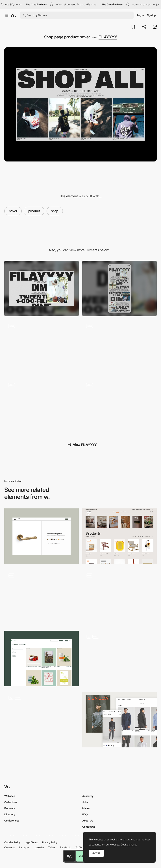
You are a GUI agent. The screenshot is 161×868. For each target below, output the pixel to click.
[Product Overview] (119, 597)
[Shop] (42, 720)
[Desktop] (42, 288)
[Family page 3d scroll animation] (119, 407)
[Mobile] (119, 288)
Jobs (85, 802)
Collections (11, 802)
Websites (10, 796)
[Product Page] (119, 536)
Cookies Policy (12, 842)
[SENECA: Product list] (119, 720)
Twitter (52, 847)
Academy (88, 796)
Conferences (12, 821)
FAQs (85, 814)
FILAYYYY (108, 37)
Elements (10, 808)
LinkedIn (39, 847)
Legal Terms (31, 842)
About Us (88, 821)
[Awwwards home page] (69, 856)
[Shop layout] (42, 658)
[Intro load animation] (42, 407)
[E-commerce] (119, 658)
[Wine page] (42, 597)
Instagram (25, 847)
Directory (10, 814)
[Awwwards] (13, 15)
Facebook (65, 847)
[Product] (42, 536)
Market (86, 808)
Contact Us (89, 827)
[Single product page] (119, 348)
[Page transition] (42, 348)
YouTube (80, 847)
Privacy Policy (50, 842)
